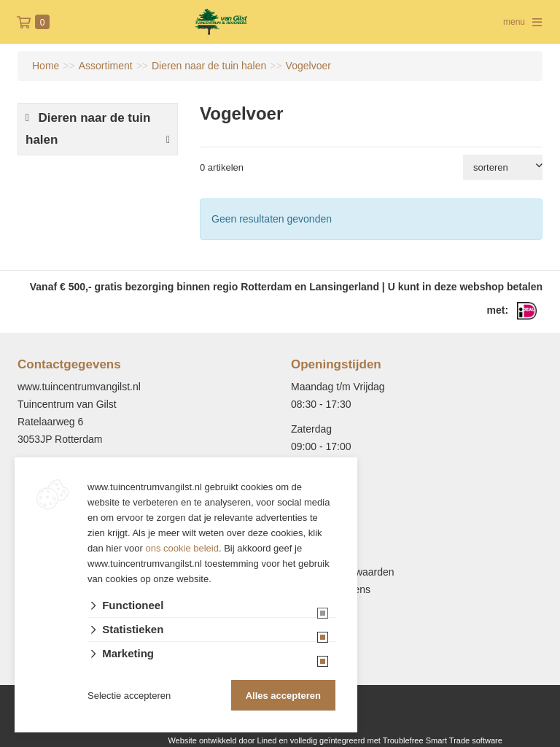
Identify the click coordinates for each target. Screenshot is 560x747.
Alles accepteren (283, 696)
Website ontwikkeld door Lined (222, 740)
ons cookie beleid (182, 548)
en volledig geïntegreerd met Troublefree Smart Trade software (390, 740)
